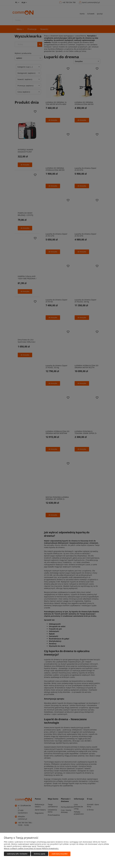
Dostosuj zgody (39, 854)
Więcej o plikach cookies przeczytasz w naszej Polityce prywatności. (31, 849)
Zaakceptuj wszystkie (60, 854)
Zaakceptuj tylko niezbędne (17, 854)
